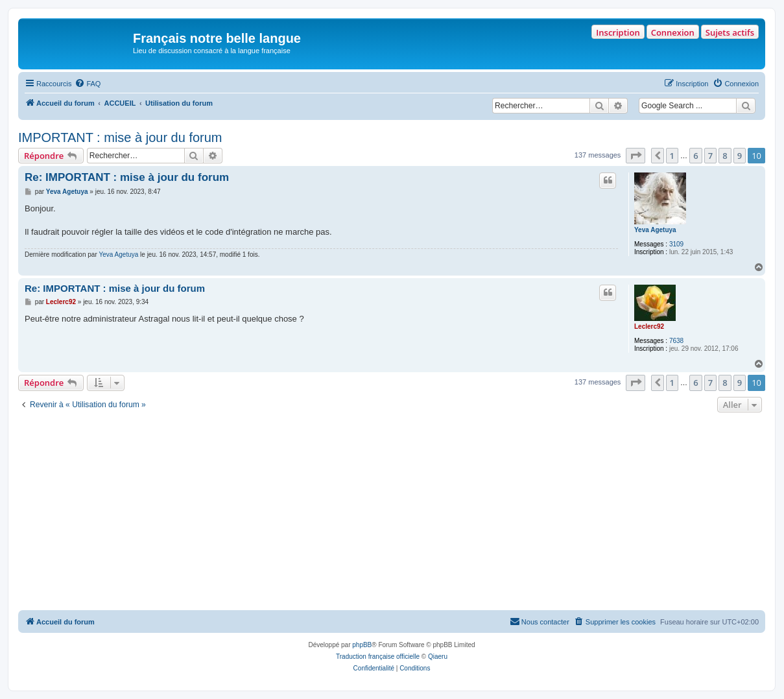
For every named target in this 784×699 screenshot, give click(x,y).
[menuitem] (88, 84)
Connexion (673, 32)
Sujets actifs (730, 32)
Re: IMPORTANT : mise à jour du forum (127, 177)
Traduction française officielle (378, 657)
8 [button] (725, 156)
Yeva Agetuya (655, 230)
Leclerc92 (649, 326)
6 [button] (695, 156)
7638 (676, 341)
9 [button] (740, 156)
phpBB (362, 645)
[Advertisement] (392, 513)
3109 (676, 244)
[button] (636, 156)
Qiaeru (438, 657)
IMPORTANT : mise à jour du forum (120, 137)
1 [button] (672, 156)
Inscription (618, 32)
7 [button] (710, 156)
